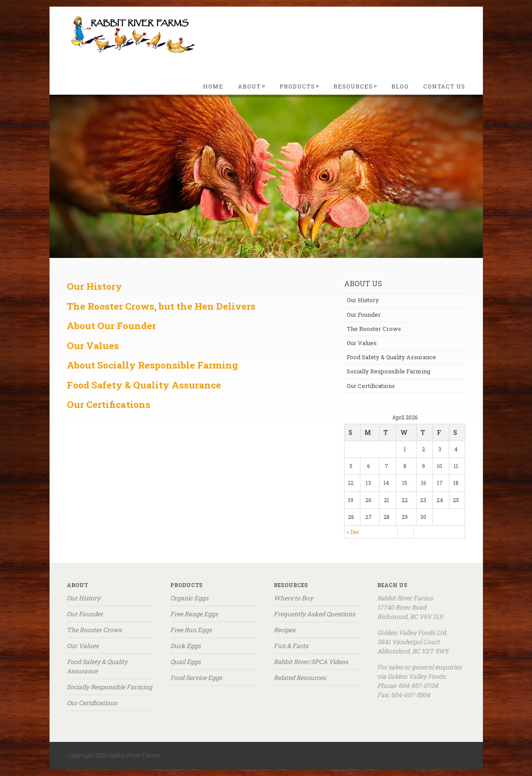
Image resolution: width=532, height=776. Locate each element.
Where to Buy (293, 598)
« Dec (353, 532)
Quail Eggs (186, 662)
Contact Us (444, 86)
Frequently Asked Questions (314, 614)
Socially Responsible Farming (388, 371)
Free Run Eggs (191, 630)
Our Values (93, 346)
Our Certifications (371, 386)
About (252, 86)
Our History (363, 300)
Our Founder (364, 315)
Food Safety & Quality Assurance (391, 357)
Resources (356, 86)
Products (300, 86)
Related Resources (300, 678)
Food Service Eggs (196, 678)
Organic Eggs (189, 598)
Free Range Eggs (194, 614)
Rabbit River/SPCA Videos (311, 662)
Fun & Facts (291, 646)
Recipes (285, 630)
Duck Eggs (186, 646)
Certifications (118, 404)
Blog (400, 86)
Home (213, 86)
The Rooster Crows (374, 329)
